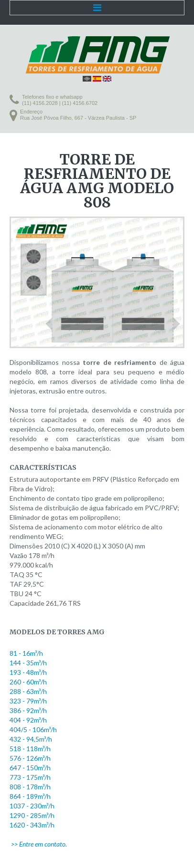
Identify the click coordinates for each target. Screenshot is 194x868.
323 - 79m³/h (28, 701)
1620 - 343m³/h (32, 825)
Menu (97, 8)
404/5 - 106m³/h (33, 729)
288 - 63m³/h (28, 691)
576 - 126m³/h (30, 758)
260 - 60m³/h (28, 682)
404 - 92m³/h (28, 720)
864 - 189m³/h (30, 796)
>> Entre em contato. (39, 844)
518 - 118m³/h (30, 749)
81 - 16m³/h (26, 653)
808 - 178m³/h (30, 787)
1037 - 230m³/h (32, 806)
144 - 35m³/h (28, 663)
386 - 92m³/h (28, 710)
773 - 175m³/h (30, 777)
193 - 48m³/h (28, 672)
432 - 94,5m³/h (31, 739)
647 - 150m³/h (30, 768)
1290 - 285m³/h (32, 815)
